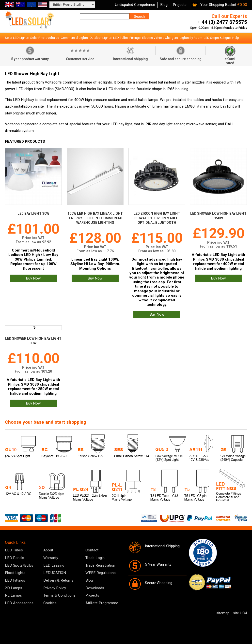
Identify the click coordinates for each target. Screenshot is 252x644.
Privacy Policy (55, 588)
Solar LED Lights (17, 38)
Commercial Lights (74, 38)
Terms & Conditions (59, 595)
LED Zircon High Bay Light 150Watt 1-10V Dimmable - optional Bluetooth (157, 218)
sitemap (223, 613)
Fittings (135, 38)
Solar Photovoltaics (45, 38)
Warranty (51, 558)
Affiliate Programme (102, 603)
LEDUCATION (55, 573)
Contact (92, 550)
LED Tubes (14, 550)
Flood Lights (15, 573)
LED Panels (15, 558)
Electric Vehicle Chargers (160, 38)
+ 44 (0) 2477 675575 (222, 22)
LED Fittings (15, 580)
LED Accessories (19, 603)
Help (236, 38)
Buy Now (33, 278)
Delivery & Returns (58, 580)
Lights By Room (191, 38)
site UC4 (240, 613)
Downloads (95, 588)
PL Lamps (13, 595)
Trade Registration (100, 565)
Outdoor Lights (101, 38)
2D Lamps (14, 588)
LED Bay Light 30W (33, 213)
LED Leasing (54, 565)
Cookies (50, 603)
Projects (180, 5)
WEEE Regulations (101, 573)
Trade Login (95, 558)
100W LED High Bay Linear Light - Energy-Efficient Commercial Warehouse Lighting (95, 218)
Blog (164, 5)
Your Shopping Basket (218, 5)
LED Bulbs (120, 38)
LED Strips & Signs (217, 38)
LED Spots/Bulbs (19, 565)
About (48, 550)
